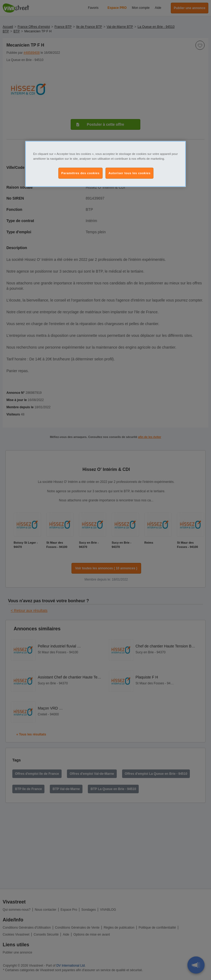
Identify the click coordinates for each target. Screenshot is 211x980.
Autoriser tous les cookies (129, 173)
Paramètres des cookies (80, 173)
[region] (105, 164)
